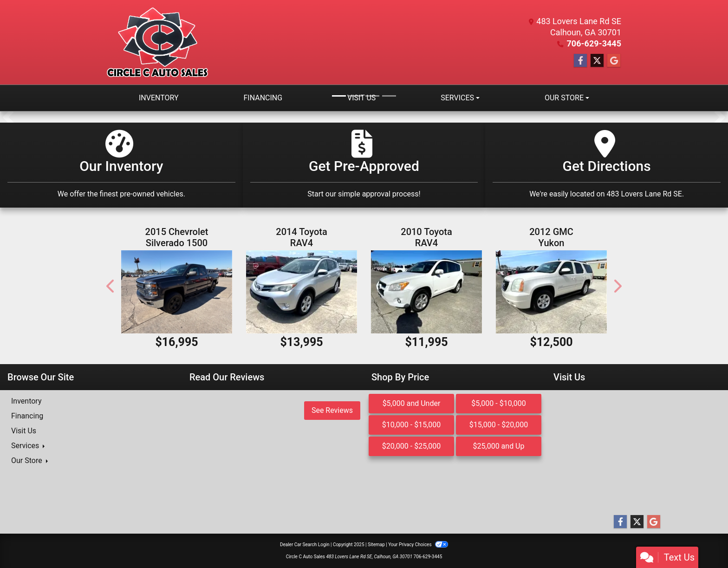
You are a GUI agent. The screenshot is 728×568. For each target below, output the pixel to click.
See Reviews (332, 410)
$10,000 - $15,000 (412, 425)
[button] (8, 117)
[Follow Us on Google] (614, 61)
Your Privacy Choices (418, 545)
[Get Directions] (607, 165)
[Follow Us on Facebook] (580, 61)
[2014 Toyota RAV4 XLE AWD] (302, 292)
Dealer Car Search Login (305, 545)
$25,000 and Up (499, 446)
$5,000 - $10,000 (499, 403)
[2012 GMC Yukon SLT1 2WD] (551, 292)
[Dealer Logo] (157, 42)
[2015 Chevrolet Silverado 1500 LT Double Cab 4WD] (177, 292)
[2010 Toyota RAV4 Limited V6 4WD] (426, 292)
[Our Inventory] (121, 165)
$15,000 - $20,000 (499, 425)
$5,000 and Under (412, 403)
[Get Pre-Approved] (364, 165)
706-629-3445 (594, 43)
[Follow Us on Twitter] (597, 61)
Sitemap (376, 545)
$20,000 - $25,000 (412, 446)
